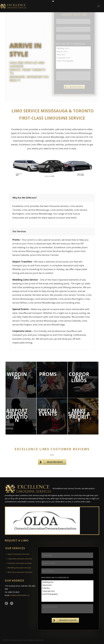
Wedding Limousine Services (19, 568)
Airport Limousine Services (18, 554)
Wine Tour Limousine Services (19, 572)
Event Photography (68, 594)
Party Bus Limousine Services (19, 563)
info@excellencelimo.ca (20, 595)
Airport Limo (68, 585)
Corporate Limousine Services (19, 559)
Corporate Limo (68, 591)
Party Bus (68, 588)
